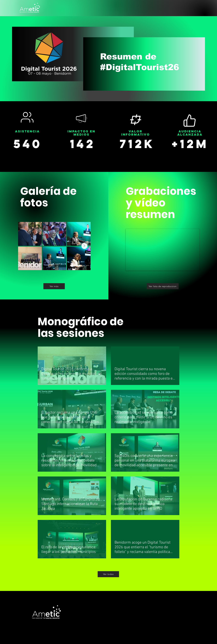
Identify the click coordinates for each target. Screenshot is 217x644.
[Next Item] (84, 246)
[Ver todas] (108, 574)
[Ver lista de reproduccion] (163, 286)
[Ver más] (54, 286)
